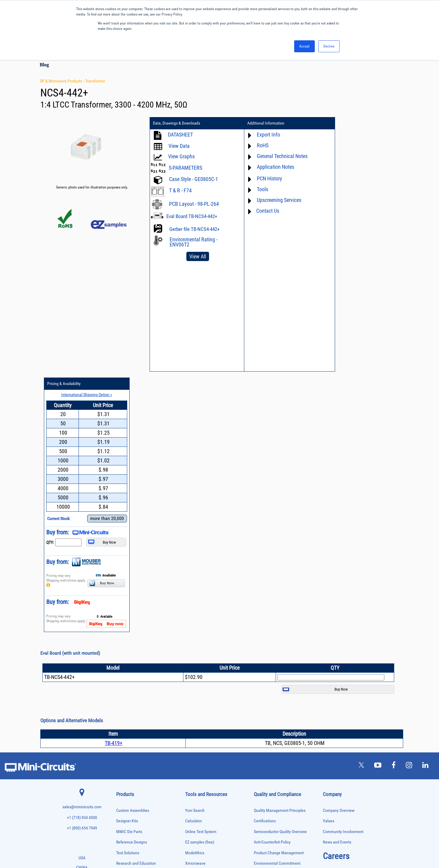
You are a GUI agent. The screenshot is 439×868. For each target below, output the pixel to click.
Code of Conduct (268, 624)
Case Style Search (200, 677)
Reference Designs (132, 582)
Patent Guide (196, 656)
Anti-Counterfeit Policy (272, 582)
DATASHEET (180, 135)
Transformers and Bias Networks (137, 825)
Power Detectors (127, 757)
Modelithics (195, 592)
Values (329, 560)
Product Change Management (279, 592)
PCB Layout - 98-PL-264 (194, 204)
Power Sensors (126, 763)
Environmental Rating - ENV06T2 (194, 242)
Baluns (121, 638)
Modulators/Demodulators (133, 726)
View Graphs (181, 156)
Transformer (95, 81)
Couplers (122, 657)
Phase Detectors (127, 738)
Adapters (122, 620)
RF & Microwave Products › (63, 81)
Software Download (201, 688)
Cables (121, 651)
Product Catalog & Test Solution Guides (217, 635)
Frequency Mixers (128, 694)
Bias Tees (122, 644)
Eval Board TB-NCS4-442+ (192, 216)
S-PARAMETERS (185, 168)
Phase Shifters (125, 744)
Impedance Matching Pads (133, 707)
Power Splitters (126, 769)
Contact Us (261, 211)
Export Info (261, 135)
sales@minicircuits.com (82, 546)
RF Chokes (123, 788)
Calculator (194, 560)
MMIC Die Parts (129, 571)
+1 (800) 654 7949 (82, 568)
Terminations (125, 807)
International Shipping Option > (364, 134)
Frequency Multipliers (130, 701)
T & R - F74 (180, 190)
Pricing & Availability (345, 123)
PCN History (262, 178)
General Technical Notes (275, 156)
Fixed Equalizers (127, 688)
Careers (336, 596)
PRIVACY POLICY (216, 843)
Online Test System (201, 571)
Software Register (200, 698)
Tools (255, 189)
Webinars (193, 645)
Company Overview (339, 550)
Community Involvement (343, 571)
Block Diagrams (198, 624)
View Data (179, 146)
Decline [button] (329, 46)
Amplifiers (123, 626)
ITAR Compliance (268, 635)
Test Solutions (128, 592)
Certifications (265, 560)
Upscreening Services (272, 200)
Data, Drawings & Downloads (176, 123)
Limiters (121, 713)
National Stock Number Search (210, 667)
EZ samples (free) (200, 582)
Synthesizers (124, 800)
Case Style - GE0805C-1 (194, 179)
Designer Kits (127, 560)
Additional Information (259, 123)
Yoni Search (195, 550)
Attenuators (123, 632)
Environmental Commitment (277, 603)
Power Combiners (128, 750)
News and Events (337, 582)
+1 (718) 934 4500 (82, 557)
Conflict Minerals (268, 645)
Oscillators (123, 732)
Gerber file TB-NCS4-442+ (194, 229)
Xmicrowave (195, 603)
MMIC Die (122, 719)
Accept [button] (304, 46)
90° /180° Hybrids (128, 782)
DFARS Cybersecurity (271, 656)
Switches (122, 794)
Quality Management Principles (280, 550)
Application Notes (268, 167)
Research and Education (136, 603)
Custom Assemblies (133, 550)
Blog (44, 65)
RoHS (255, 145)
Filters (120, 682)
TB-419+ (114, 482)
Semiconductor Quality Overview (280, 571)
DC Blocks (123, 670)
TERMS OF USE (190, 843)
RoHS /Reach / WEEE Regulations (281, 614)
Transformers (125, 819)
